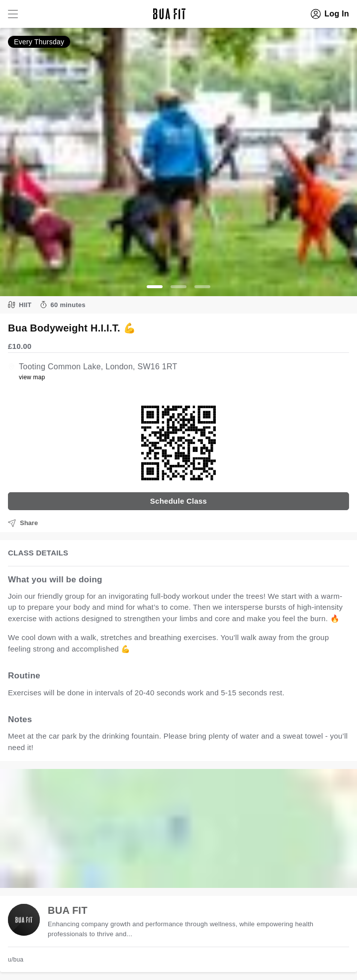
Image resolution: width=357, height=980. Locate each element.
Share (23, 523)
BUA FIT (68, 910)
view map (32, 377)
